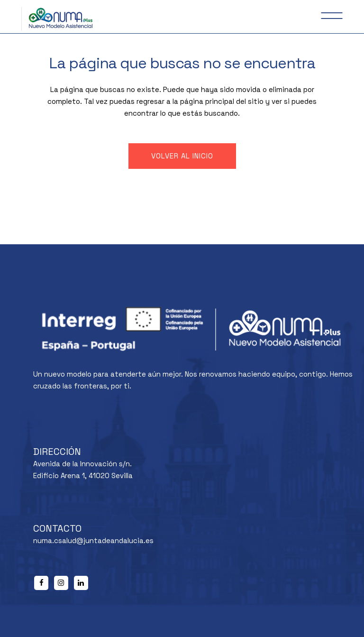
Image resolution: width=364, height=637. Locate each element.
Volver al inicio (182, 156)
